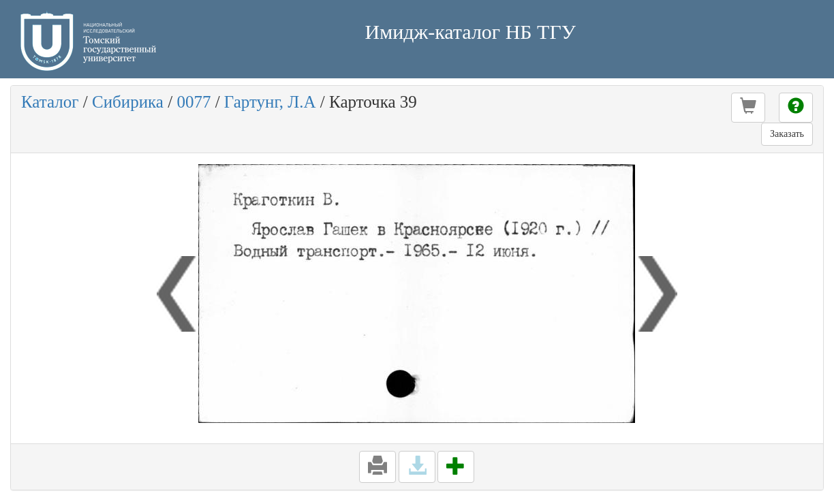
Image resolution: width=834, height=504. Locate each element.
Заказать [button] (787, 134)
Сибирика (128, 102)
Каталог (50, 102)
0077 (194, 102)
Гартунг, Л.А (270, 102)
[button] (748, 108)
